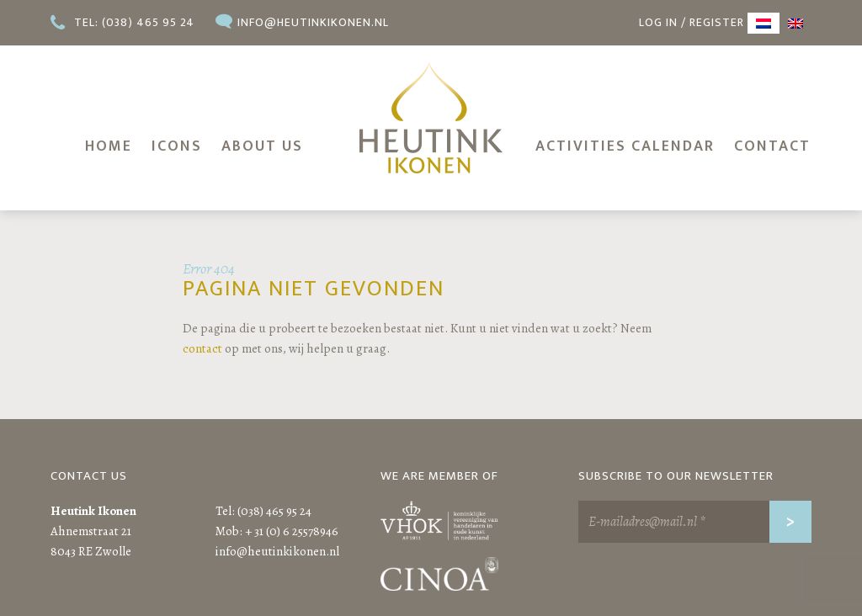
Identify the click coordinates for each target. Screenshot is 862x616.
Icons (177, 146)
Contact (772, 146)
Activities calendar (625, 146)
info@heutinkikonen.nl (313, 22)
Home (109, 146)
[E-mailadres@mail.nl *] (695, 522)
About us (262, 146)
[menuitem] (764, 23)
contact (202, 348)
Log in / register (692, 22)
